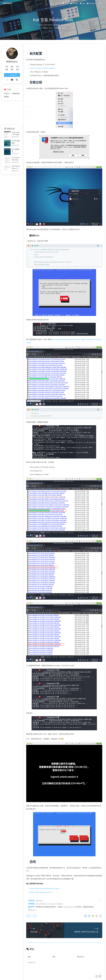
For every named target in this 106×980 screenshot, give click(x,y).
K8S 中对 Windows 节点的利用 (18, 166)
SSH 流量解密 (16, 150)
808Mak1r (46, 864)
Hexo (49, 974)
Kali (41, 880)
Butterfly (59, 974)
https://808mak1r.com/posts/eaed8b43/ (56, 867)
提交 (96, 945)
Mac (35, 880)
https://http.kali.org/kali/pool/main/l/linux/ (51, 852)
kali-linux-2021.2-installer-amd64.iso (49, 71)
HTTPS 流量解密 (17, 142)
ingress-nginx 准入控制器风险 (18, 134)
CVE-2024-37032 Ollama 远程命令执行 (18, 158)
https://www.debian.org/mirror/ (47, 856)
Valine (99, 952)
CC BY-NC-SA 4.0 (75, 870)
